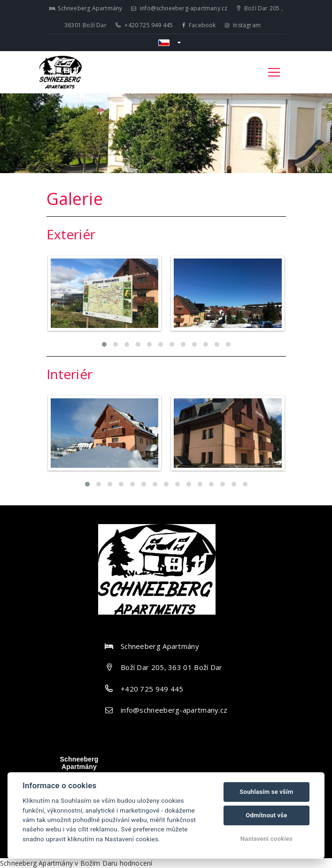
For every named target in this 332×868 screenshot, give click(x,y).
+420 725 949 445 (144, 25)
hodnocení (136, 863)
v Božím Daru (96, 863)
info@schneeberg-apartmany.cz (179, 8)
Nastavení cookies (266, 839)
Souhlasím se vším (266, 792)
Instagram (243, 25)
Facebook (199, 25)
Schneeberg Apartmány (79, 763)
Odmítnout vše (266, 815)
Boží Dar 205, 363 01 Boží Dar (172, 667)
